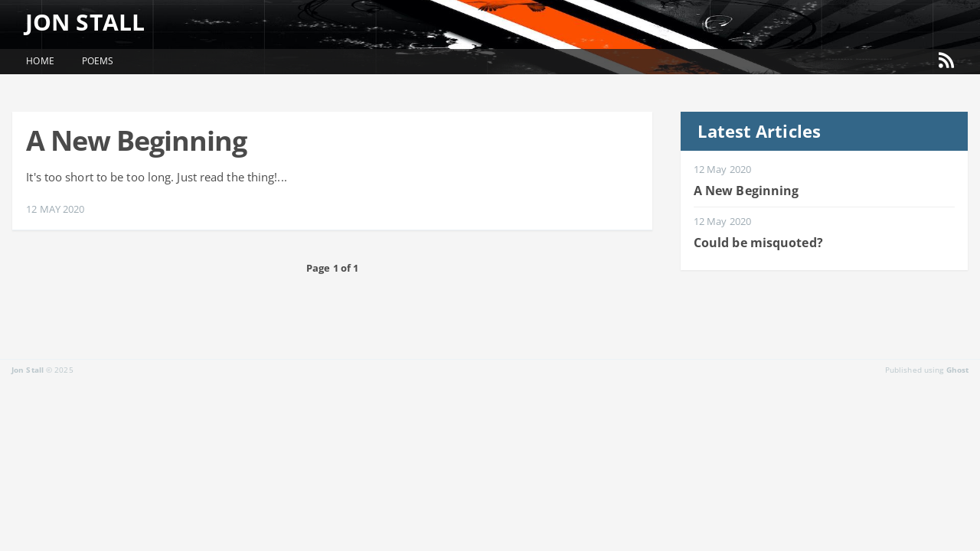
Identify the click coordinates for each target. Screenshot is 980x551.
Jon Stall (93, 22)
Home (40, 61)
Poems (98, 61)
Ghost (958, 370)
